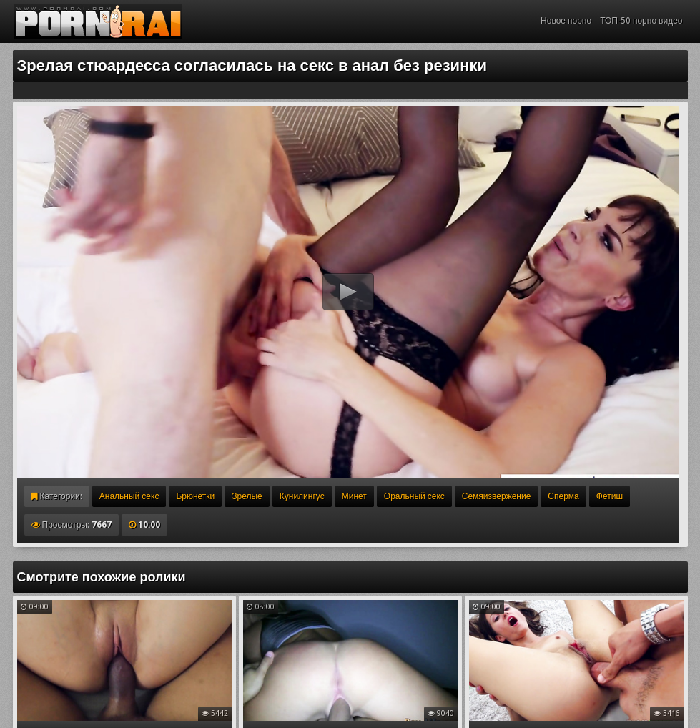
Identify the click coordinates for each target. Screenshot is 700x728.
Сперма (563, 496)
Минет (354, 496)
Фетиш (610, 496)
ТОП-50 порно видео (641, 21)
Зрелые (247, 496)
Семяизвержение (497, 496)
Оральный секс (414, 496)
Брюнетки (195, 496)
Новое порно (566, 21)
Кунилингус (302, 496)
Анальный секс (129, 496)
